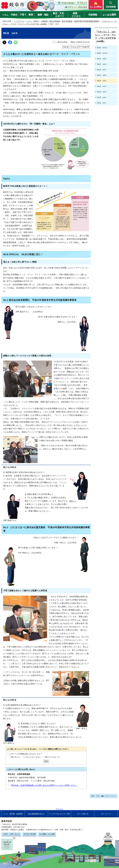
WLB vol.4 (102, 86)
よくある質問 (109, 15)
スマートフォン (110, 796)
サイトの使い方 (83, 814)
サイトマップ (106, 814)
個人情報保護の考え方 (36, 814)
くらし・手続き (10, 15)
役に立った (16, 757)
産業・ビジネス (76, 15)
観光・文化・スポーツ (59, 15)
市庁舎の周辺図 (30, 834)
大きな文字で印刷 (79, 47)
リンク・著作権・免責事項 (13, 814)
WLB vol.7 (102, 70)
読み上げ (84, 3)
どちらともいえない (33, 757)
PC (98, 796)
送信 (46, 761)
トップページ (19, 21)
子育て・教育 (26, 15)
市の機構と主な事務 (47, 834)
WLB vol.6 (102, 75)
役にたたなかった (53, 757)
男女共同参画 (67, 21)
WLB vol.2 (102, 97)
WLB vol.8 (102, 64)
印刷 (65, 47)
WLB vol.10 (102, 53)
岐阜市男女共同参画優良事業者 (87, 21)
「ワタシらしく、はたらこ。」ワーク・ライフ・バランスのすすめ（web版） (105, 37)
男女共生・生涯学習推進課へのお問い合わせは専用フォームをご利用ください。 (45, 785)
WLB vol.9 (102, 59)
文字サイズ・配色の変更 (78, 7)
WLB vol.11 (102, 48)
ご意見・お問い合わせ (11, 834)
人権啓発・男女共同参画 (50, 21)
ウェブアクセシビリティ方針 (59, 814)
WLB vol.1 (102, 103)
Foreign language (68, 3)
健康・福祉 (43, 15)
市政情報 (93, 15)
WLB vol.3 (102, 92)
